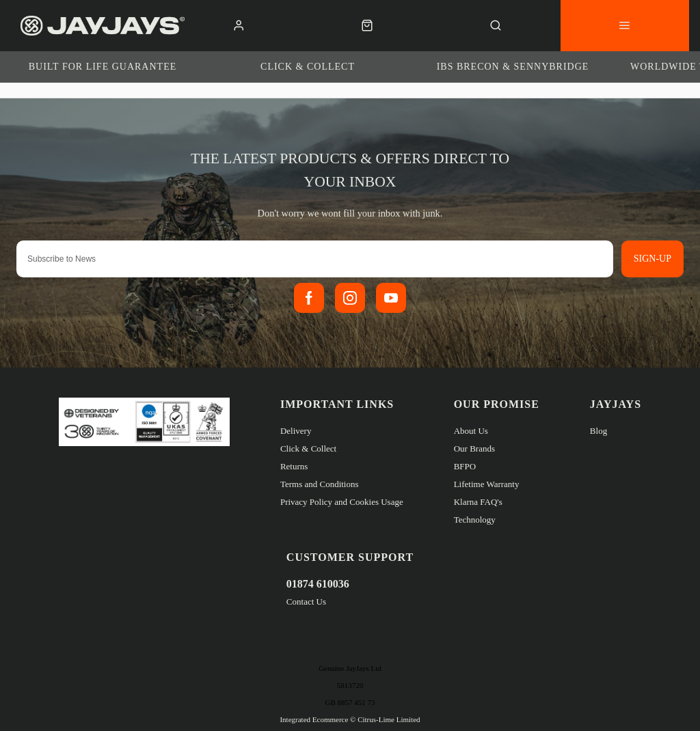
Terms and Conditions (320, 484)
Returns (294, 466)
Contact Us (306, 602)
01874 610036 (318, 584)
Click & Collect (308, 449)
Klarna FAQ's (478, 502)
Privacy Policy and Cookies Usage (342, 502)
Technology (475, 520)
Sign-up (652, 259)
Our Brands (474, 449)
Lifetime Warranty (487, 484)
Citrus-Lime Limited (389, 719)
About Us (471, 431)
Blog (598, 431)
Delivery (296, 431)
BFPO (465, 466)
